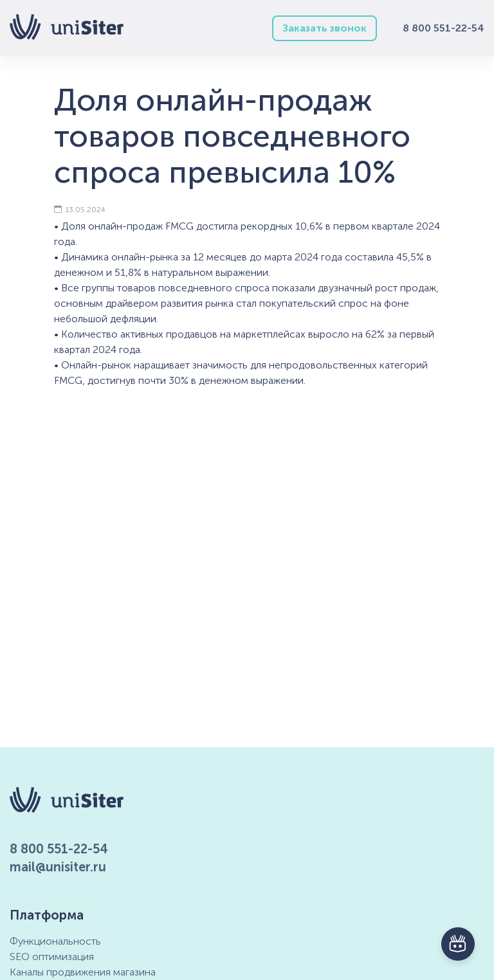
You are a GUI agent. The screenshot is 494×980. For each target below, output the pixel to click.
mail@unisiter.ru (58, 867)
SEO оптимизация (52, 957)
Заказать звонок (325, 28)
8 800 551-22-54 (444, 28)
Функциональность (55, 941)
